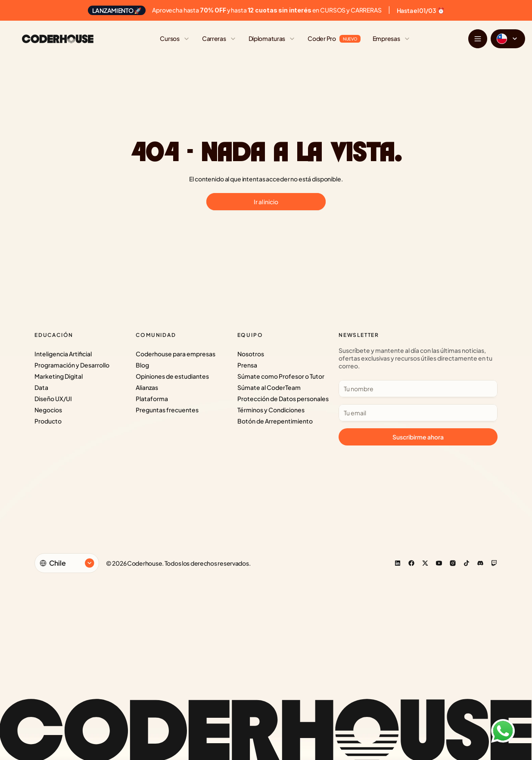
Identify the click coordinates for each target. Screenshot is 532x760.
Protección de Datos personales (283, 399)
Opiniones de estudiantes (172, 376)
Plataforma (152, 399)
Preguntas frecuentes (167, 410)
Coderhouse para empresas (176, 354)
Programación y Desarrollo (72, 365)
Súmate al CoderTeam (269, 387)
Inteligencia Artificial (63, 354)
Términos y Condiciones (271, 410)
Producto (48, 421)
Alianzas (147, 387)
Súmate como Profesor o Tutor (281, 376)
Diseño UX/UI (53, 399)
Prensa (247, 365)
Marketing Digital (59, 376)
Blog (142, 365)
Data (41, 387)
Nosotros (251, 354)
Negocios (48, 410)
